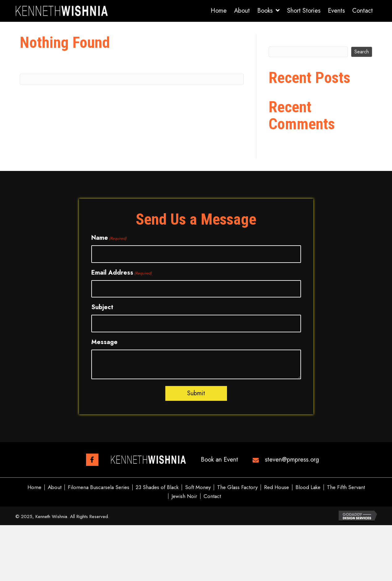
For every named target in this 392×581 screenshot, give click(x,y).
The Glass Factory (237, 487)
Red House (276, 487)
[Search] (132, 79)
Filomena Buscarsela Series (99, 487)
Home (34, 487)
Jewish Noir (184, 496)
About (55, 487)
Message (104, 342)
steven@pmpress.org (292, 460)
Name (109, 238)
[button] (92, 460)
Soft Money (198, 487)
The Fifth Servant (346, 487)
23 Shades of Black (157, 487)
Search (279, 39)
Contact (212, 496)
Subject (102, 307)
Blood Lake (308, 487)
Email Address (122, 273)
